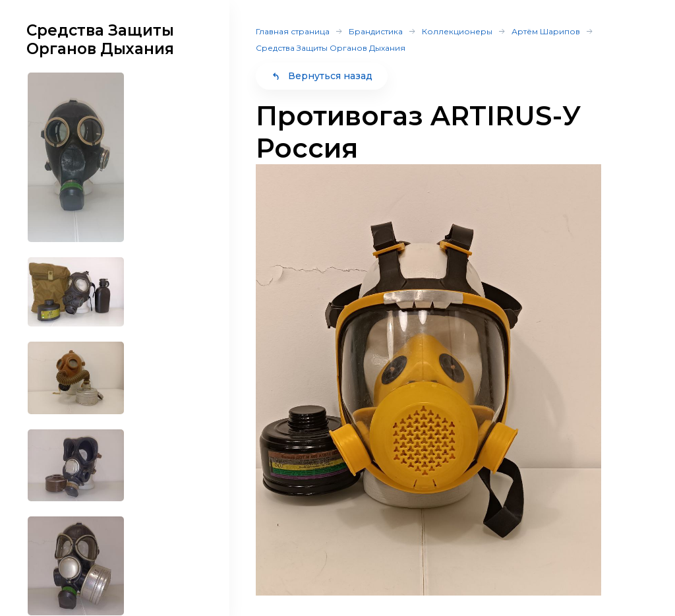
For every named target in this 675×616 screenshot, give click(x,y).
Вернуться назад (322, 76)
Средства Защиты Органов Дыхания (331, 48)
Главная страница (293, 31)
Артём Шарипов (546, 31)
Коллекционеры (457, 31)
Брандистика (376, 31)
